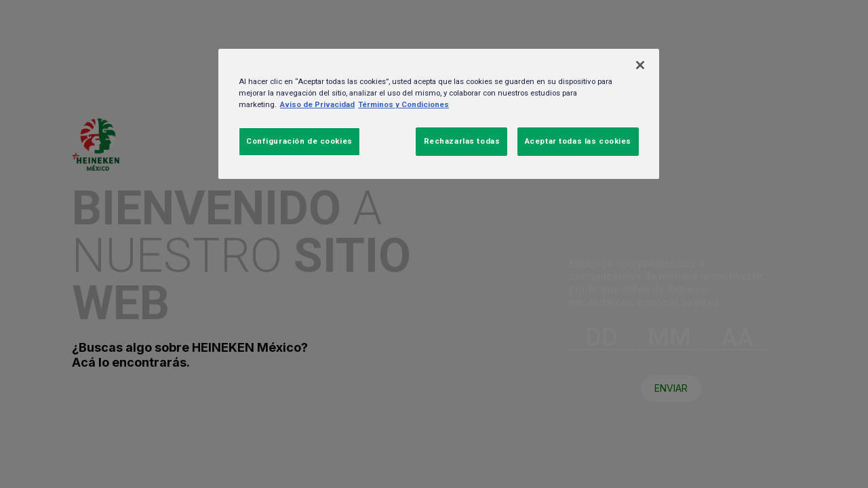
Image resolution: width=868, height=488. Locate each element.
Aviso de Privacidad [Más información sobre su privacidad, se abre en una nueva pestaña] (317, 104)
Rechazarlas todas (462, 141)
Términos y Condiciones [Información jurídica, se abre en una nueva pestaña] (403, 104)
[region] (439, 114)
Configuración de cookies (299, 141)
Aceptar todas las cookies (578, 141)
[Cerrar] (640, 65)
